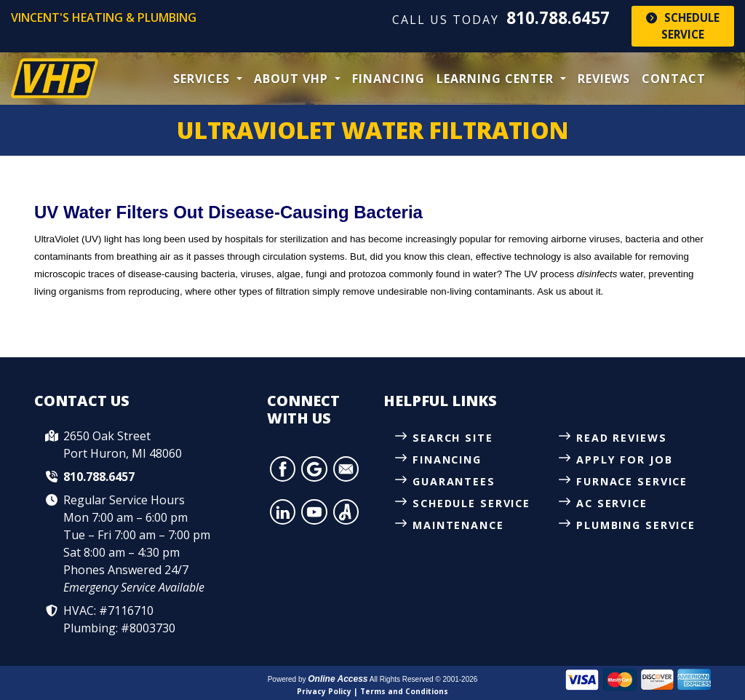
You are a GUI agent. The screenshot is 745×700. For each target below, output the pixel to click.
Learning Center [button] (497, 79)
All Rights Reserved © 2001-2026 (424, 679)
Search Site (454, 438)
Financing (389, 79)
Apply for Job (625, 460)
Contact (674, 79)
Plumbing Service (637, 526)
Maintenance (459, 526)
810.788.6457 (558, 18)
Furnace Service (633, 481)
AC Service (612, 504)
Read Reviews (622, 438)
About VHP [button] (293, 79)
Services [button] (203, 79)
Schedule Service (683, 26)
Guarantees (454, 481)
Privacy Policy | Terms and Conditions (372, 691)
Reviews (604, 79)
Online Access (338, 679)
